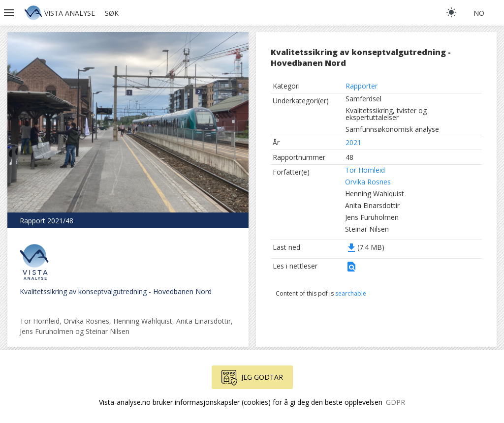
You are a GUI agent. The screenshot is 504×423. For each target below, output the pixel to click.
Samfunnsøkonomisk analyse (392, 129)
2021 (353, 142)
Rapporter (362, 86)
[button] (10, 13)
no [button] (479, 13)
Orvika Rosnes (368, 182)
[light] (451, 12)
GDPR (395, 402)
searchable (351, 293)
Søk (112, 13)
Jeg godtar (252, 378)
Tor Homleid (365, 170)
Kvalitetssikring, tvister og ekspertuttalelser (386, 114)
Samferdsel (363, 99)
